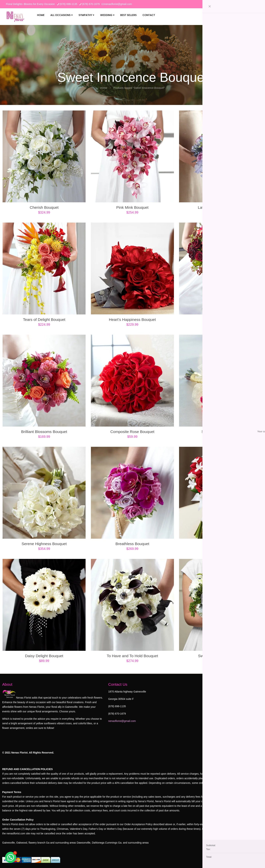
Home (41, 15)
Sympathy (86, 15)
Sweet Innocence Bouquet (221, 656)
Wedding (107, 15)
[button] (11, 857)
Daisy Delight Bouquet (44, 656)
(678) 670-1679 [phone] (91, 4)
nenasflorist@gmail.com (122, 721)
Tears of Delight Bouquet (44, 320)
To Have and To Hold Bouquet (132, 656)
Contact (149, 15)
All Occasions (62, 15)
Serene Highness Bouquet (44, 544)
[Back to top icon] (259, 747)
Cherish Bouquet (44, 207)
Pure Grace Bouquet (221, 320)
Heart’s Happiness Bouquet (132, 320)
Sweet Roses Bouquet (221, 432)
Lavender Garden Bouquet (221, 207)
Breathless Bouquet (132, 544)
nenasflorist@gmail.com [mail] (118, 4)
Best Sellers (129, 15)
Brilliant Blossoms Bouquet (44, 432)
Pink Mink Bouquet (132, 207)
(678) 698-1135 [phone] (68, 4)
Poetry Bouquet (221, 544)
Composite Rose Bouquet (132, 432)
